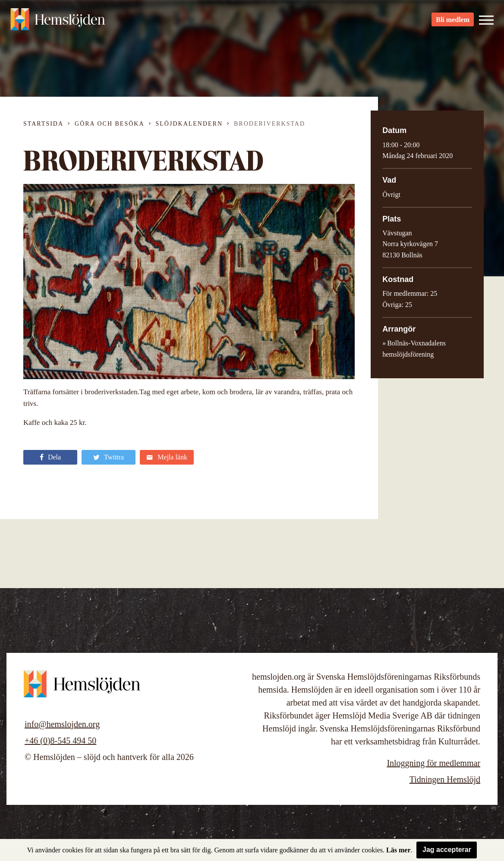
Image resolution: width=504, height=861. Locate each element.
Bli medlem (453, 22)
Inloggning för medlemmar (433, 763)
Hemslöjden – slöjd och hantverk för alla (58, 22)
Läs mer (398, 850)
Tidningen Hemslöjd (445, 779)
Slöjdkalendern (189, 124)
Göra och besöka (109, 124)
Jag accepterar (447, 850)
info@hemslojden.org (62, 724)
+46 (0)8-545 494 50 (60, 741)
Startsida (43, 124)
